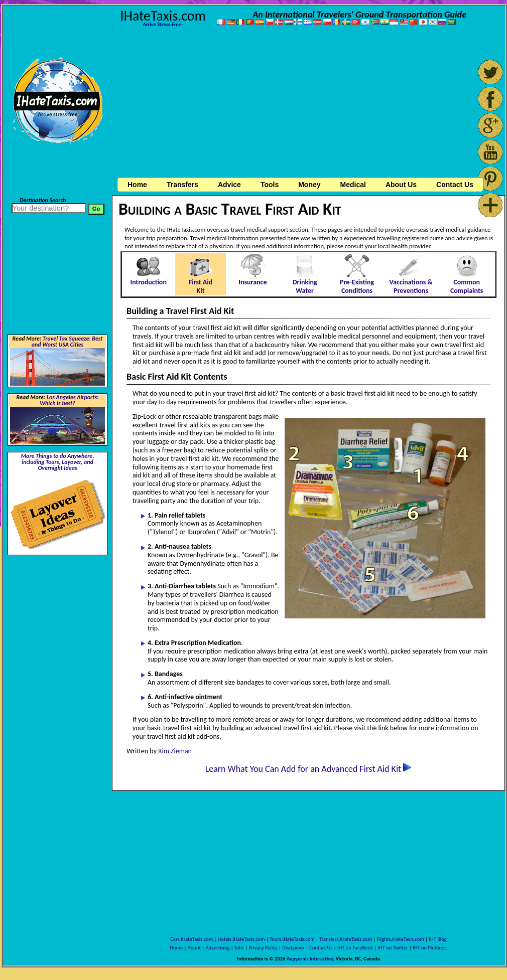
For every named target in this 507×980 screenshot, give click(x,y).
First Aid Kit (201, 286)
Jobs (239, 948)
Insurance (252, 282)
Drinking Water (305, 286)
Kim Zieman (175, 751)
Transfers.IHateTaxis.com (346, 939)
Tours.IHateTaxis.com (292, 939)
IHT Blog (437, 939)
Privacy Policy (263, 948)
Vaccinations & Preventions (411, 286)
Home (137, 185)
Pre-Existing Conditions (357, 286)
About (194, 948)
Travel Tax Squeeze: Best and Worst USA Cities (67, 342)
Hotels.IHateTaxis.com (241, 939)
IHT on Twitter (393, 948)
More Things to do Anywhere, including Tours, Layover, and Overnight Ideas (58, 462)
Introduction (148, 282)
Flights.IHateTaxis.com (401, 939)
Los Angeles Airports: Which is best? (69, 400)
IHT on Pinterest (430, 948)
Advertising (218, 948)
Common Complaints (467, 286)
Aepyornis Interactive (310, 959)
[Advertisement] (307, 103)
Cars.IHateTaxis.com (192, 939)
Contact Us (321, 948)
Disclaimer (293, 948)
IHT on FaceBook (355, 948)
